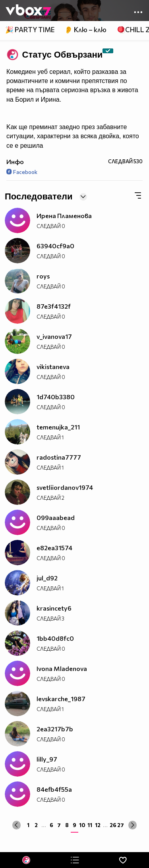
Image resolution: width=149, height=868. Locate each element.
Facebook (22, 172)
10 (82, 825)
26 (113, 825)
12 (98, 825)
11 (90, 825)
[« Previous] (16, 825)
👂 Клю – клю (85, 30)
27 (121, 825)
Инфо (15, 161)
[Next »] (133, 825)
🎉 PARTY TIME (30, 30)
